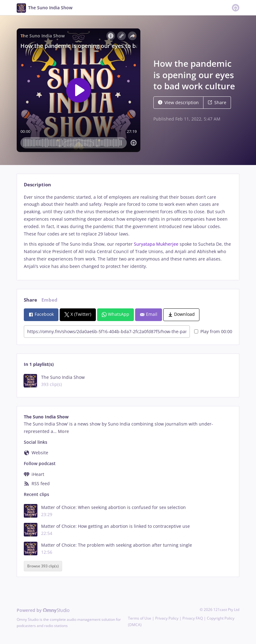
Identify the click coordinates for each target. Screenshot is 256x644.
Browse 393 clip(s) (43, 566)
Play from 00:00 (213, 331)
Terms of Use (140, 618)
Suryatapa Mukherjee (157, 244)
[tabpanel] (128, 232)
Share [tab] (30, 300)
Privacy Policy (167, 618)
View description (178, 102)
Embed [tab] (49, 300)
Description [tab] (37, 185)
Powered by (43, 610)
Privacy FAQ (193, 618)
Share (217, 102)
